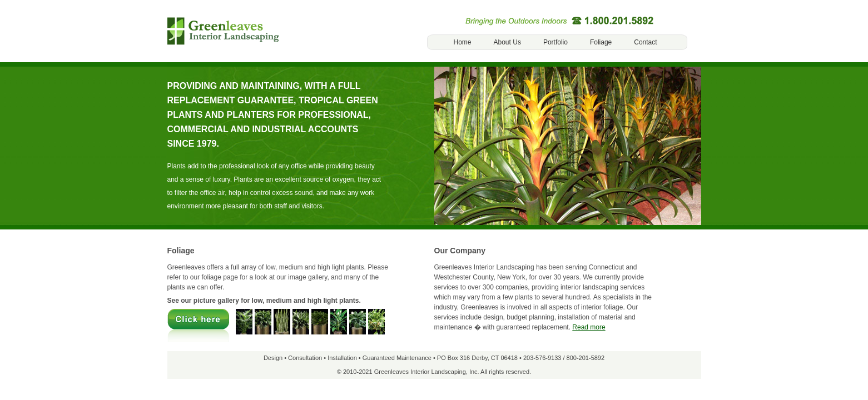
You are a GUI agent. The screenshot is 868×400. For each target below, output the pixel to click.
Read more (589, 327)
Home (463, 42)
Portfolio (555, 42)
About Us (507, 42)
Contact (645, 42)
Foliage (601, 42)
